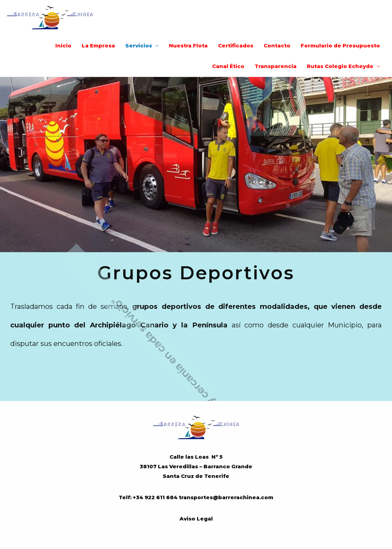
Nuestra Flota (188, 46)
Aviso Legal (196, 519)
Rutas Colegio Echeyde (340, 66)
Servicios (139, 46)
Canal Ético (228, 66)
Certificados (236, 46)
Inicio (63, 46)
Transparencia (276, 66)
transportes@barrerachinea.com (226, 497)
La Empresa (98, 46)
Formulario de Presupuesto (340, 46)
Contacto (277, 46)
